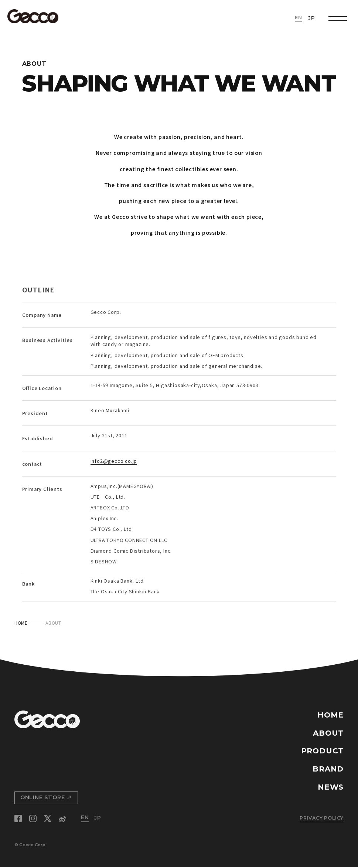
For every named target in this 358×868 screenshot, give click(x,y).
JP (311, 18)
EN (299, 18)
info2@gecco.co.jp (114, 461)
